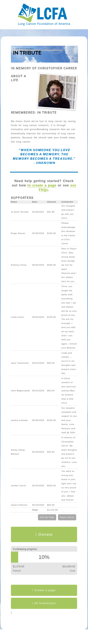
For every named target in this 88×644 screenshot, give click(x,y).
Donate (44, 534)
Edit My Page (47, 517)
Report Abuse (67, 517)
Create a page (44, 590)
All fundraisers (44, 603)
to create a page (42, 185)
